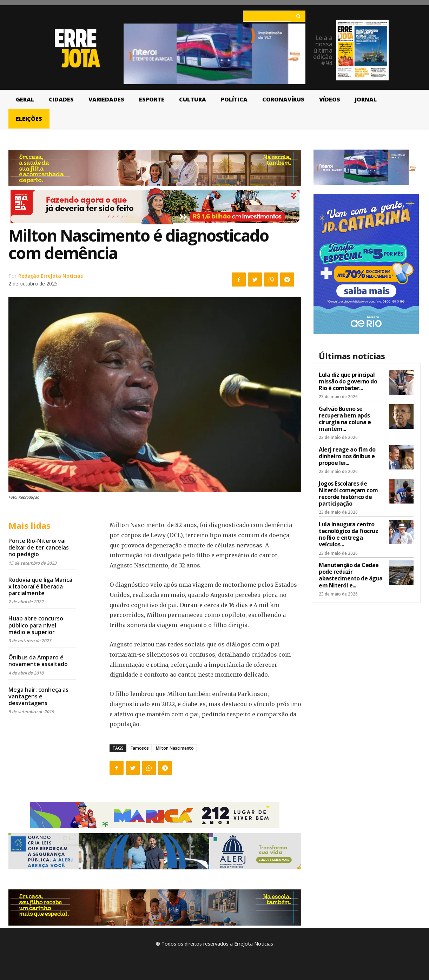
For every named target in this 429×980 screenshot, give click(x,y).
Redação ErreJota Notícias (51, 276)
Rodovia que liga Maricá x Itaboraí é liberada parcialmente (40, 586)
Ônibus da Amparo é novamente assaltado (38, 661)
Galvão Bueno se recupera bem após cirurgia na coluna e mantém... (345, 419)
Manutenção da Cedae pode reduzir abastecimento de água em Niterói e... (351, 575)
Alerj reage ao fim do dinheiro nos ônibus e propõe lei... (347, 456)
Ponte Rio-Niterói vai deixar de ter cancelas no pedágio (39, 547)
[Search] (298, 16)
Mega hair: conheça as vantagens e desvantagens (38, 696)
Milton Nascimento (175, 748)
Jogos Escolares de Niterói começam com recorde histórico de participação (348, 494)
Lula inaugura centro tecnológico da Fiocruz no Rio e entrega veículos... (348, 534)
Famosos (140, 748)
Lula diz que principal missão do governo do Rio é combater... (348, 381)
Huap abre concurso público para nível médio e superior (36, 625)
